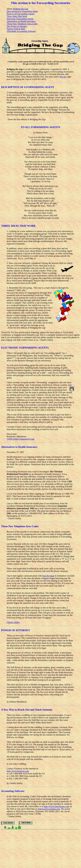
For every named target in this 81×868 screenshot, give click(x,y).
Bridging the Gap (20, 9)
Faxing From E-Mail (16, 29)
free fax (63, 77)
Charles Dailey (13, 622)
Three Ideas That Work (17, 16)
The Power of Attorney (17, 26)
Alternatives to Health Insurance (21, 21)
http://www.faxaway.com (18, 771)
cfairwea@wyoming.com (49, 809)
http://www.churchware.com (57, 806)
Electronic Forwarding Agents (20, 19)
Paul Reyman (48, 576)
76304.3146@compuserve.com (21, 439)
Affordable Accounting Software (21, 31)
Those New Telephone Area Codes (22, 24)
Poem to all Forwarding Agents (21, 14)
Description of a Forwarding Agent (22, 11)
